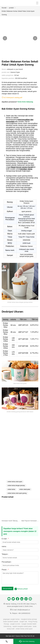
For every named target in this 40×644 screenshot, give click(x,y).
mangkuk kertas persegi (29, 619)
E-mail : (5, 539)
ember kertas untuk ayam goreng (17, 493)
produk (11, 8)
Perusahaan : (7, 562)
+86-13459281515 (24, 613)
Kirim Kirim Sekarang (25, 102)
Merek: (4, 69)
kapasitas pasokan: (8, 78)
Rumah (4, 8)
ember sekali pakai (25, 489)
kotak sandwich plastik (11, 622)
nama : (4, 546)
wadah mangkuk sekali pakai (22, 626)
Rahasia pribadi (22, 589)
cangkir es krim (15, 624)
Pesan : (5, 570)
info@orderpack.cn (24, 610)
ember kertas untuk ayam (15, 482)
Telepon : (5, 554)
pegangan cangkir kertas (11, 619)
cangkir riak (23, 622)
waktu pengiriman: (8, 75)
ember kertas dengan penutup (16, 485)
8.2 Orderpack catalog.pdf (13, 98)
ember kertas (11, 489)
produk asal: (6, 72)
